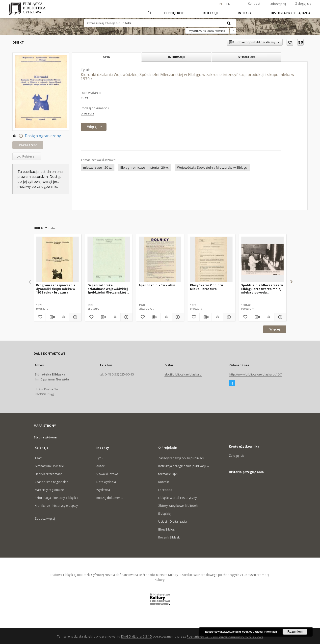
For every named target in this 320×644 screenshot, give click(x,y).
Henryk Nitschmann (49, 474)
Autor (100, 466)
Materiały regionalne (49, 490)
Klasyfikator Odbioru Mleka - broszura (206, 287)
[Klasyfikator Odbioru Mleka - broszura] (211, 260)
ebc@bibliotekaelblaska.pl (183, 374)
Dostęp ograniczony (37, 136)
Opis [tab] (107, 57)
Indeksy (245, 13)
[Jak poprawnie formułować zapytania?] (233, 31)
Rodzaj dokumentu (110, 498)
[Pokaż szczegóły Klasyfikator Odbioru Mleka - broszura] (228, 317)
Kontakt (164, 482)
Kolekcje (211, 13)
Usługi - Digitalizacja (173, 522)
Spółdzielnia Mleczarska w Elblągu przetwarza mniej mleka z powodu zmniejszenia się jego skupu (262, 289)
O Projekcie (174, 13)
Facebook (165, 490)
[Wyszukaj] (229, 23)
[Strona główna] (149, 13)
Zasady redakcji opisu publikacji (181, 458)
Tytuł (100, 458)
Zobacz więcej (45, 519)
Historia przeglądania (291, 13)
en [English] (228, 4)
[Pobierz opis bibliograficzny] (52, 317)
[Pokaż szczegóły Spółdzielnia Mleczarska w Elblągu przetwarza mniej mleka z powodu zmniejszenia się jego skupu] (280, 317)
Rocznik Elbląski (169, 537)
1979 (84, 98)
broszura (88, 113)
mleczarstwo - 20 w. (98, 168)
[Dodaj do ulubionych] (290, 42)
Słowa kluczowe (107, 474)
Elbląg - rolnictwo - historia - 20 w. (145, 168)
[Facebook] (232, 383)
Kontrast (254, 4)
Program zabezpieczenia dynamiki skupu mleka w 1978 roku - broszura (56, 289)
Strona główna (45, 437)
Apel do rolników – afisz (157, 285)
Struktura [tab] (247, 57)
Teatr (39, 458)
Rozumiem (295, 632)
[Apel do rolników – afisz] (160, 260)
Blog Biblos (166, 529)
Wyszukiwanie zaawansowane (207, 31)
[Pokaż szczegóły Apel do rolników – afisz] (177, 317)
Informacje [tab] (177, 57)
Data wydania (106, 482)
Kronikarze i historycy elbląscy (56, 506)
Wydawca (103, 490)
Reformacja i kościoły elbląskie (57, 498)
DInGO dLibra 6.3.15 (137, 636)
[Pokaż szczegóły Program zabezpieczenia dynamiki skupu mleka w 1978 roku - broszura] (75, 317)
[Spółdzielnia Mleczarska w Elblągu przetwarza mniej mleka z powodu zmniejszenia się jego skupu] (263, 260)
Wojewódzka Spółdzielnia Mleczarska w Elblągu (212, 168)
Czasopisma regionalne (52, 482)
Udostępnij (278, 4)
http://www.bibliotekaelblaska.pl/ (256, 374)
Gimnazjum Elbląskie (49, 466)
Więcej (275, 329)
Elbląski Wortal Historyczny (177, 498)
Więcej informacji (266, 632)
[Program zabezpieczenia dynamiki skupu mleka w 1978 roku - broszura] (57, 260)
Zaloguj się (303, 4)
